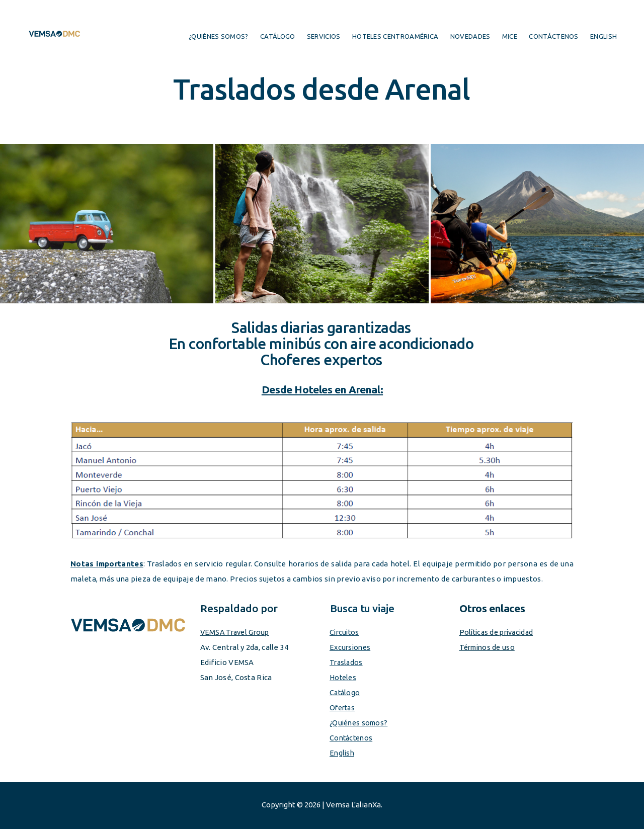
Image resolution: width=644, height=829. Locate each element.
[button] (107, 224)
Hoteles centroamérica (395, 36)
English (603, 36)
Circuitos (345, 632)
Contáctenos (553, 36)
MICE (510, 36)
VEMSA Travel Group (237, 632)
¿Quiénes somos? (219, 36)
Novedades (470, 36)
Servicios (324, 36)
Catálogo (277, 36)
